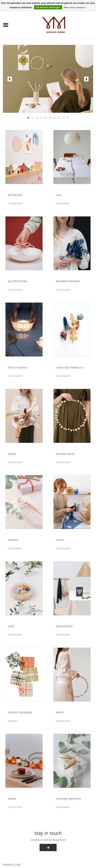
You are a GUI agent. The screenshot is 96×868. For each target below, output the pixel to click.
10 (68, 118)
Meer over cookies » (75, 7)
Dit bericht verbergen (48, 7)
